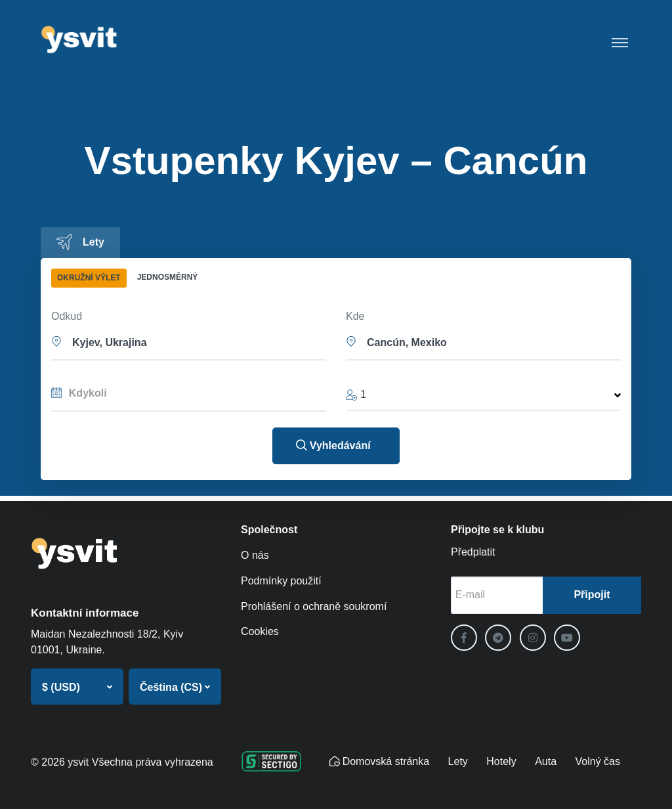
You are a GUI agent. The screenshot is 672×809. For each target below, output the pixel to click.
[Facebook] (464, 638)
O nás (255, 555)
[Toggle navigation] (620, 39)
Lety (458, 761)
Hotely (501, 761)
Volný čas (598, 761)
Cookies (260, 631)
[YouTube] (567, 638)
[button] (189, 341)
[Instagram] (533, 638)
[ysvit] (80, 39)
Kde (355, 316)
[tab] (80, 243)
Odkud (67, 316)
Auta (546, 761)
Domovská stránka (380, 761)
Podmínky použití (281, 581)
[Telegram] (498, 638)
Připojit (592, 595)
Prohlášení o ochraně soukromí (314, 606)
